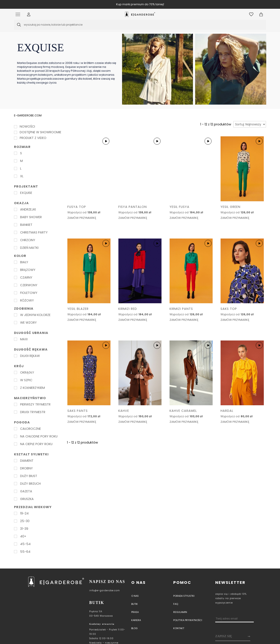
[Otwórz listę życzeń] (251, 14)
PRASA (135, 612)
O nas (138, 582)
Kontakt (179, 628)
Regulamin (180, 612)
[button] (29, 14)
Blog (134, 628)
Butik (135, 604)
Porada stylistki (184, 596)
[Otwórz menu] (19, 14)
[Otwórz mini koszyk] (261, 14)
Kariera (136, 620)
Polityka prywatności (188, 620)
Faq (176, 604)
